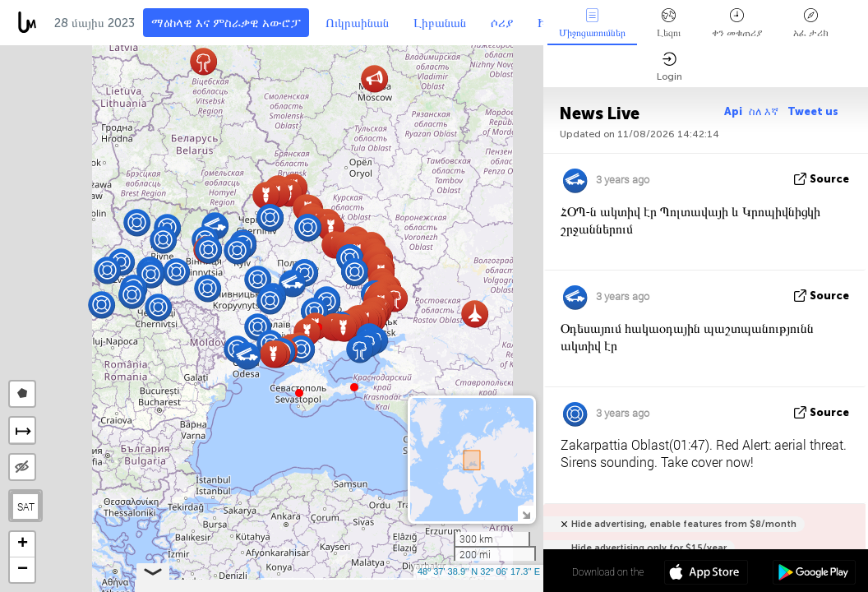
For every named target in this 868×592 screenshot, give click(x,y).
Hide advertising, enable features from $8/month (684, 524)
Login (669, 67)
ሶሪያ (502, 23)
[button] (354, 387)
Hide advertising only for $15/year (649, 548)
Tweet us (813, 111)
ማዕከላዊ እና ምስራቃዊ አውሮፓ (226, 23)
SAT (26, 506)
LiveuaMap (390, 585)
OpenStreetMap (450, 585)
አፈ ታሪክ (811, 23)
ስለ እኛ (765, 111)
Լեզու (669, 23)
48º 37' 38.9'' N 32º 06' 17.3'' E (479, 571)
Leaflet (285, 585)
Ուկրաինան (357, 23)
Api (733, 111)
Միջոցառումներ (592, 23)
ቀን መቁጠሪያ (737, 23)
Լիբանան (440, 23)
